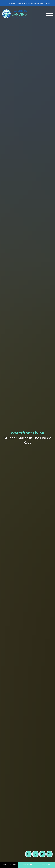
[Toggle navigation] (50, 14)
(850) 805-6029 (9, 865)
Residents (28, 865)
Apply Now (46, 865)
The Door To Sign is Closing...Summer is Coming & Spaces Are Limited (28, 3)
